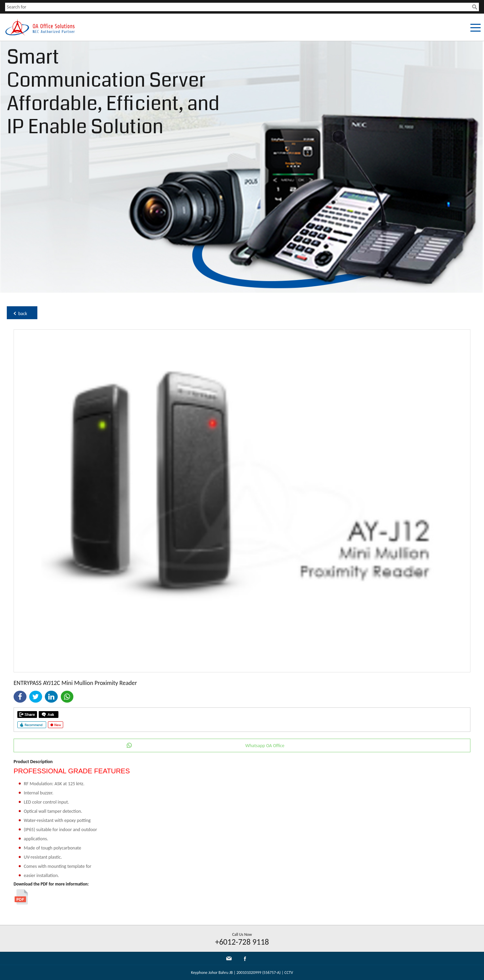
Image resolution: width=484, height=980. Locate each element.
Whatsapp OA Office (265, 746)
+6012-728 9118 (242, 942)
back (23, 314)
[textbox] (239, 7)
